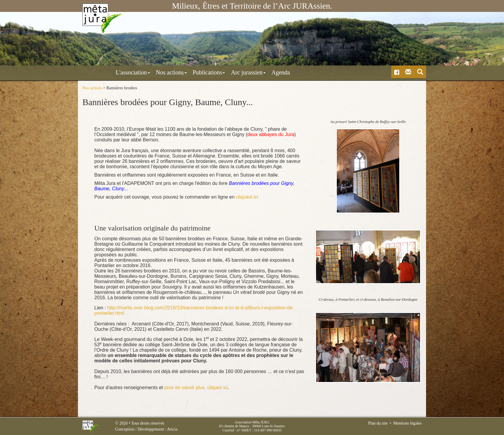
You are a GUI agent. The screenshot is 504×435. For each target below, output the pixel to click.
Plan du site (378, 423)
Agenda (255, 72)
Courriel (228, 430)
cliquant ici (247, 197)
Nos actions (145, 72)
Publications (183, 72)
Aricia (172, 429)
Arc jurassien (222, 72)
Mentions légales (407, 423)
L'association (107, 72)
